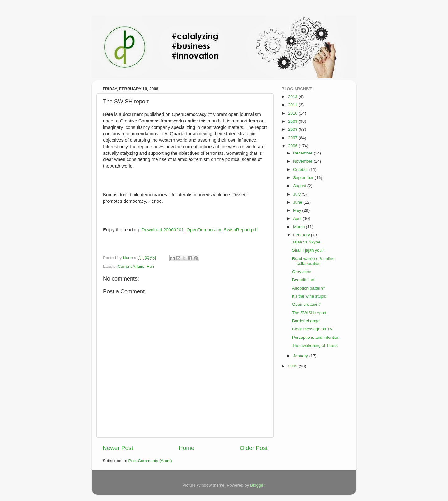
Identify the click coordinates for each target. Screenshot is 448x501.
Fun (150, 266)
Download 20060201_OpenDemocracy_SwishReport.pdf (200, 230)
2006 (293, 146)
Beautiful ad (303, 280)
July (297, 194)
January (301, 356)
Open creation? (306, 304)
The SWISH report (309, 313)
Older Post (254, 448)
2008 (293, 129)
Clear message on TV (312, 329)
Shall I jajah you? (308, 250)
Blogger (257, 485)
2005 (293, 366)
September (304, 178)
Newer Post (118, 448)
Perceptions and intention (316, 337)
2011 (293, 105)
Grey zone (302, 272)
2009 (293, 121)
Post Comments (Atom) (150, 461)
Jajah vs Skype (306, 242)
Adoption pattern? (309, 288)
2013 (293, 97)
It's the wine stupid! (310, 296)
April (298, 218)
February (302, 235)
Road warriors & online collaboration (313, 261)
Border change (306, 321)
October (301, 170)
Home (186, 448)
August (300, 186)
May (298, 210)
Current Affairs (131, 266)
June (298, 202)
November (303, 161)
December (303, 153)
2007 (293, 138)
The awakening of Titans (315, 345)
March (299, 227)
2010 (293, 113)
